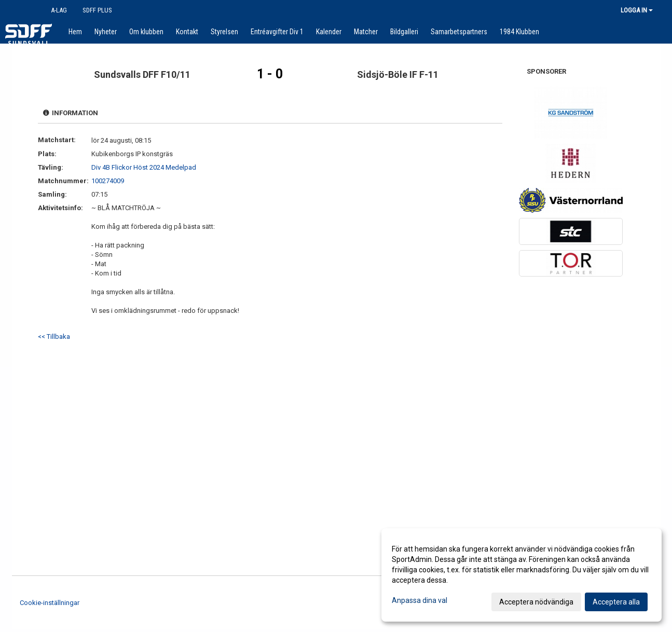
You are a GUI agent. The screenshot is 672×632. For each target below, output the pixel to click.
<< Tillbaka (54, 336)
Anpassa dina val (420, 600)
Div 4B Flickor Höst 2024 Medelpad (144, 167)
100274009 (108, 181)
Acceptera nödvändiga (536, 602)
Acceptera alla (616, 602)
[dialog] (522, 575)
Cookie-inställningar (50, 603)
